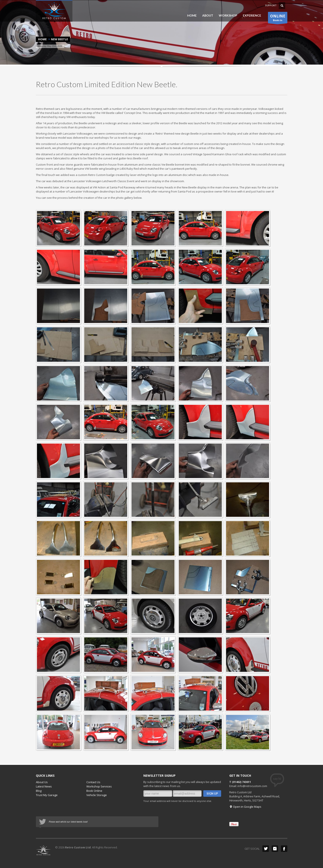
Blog (39, 791)
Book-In (278, 18)
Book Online (94, 791)
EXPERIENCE (251, 16)
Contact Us (93, 782)
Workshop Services (99, 786)
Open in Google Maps (245, 807)
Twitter (266, 849)
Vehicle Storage (97, 795)
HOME (192, 16)
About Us (42, 782)
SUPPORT (271, 5)
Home (42, 39)
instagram (275, 849)
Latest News (44, 786)
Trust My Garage (47, 795)
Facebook (284, 849)
